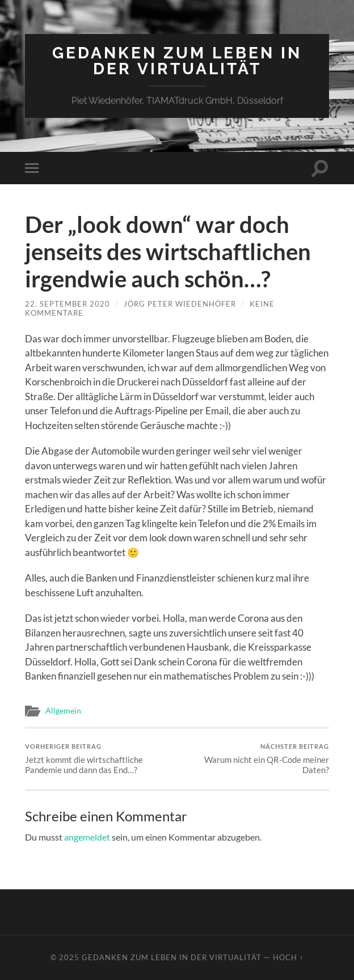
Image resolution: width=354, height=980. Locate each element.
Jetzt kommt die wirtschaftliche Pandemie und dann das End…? (100, 759)
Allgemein (63, 711)
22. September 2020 (68, 304)
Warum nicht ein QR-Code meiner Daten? (254, 759)
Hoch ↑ (288, 957)
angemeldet (87, 837)
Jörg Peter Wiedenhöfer (180, 304)
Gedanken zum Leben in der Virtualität (177, 61)
